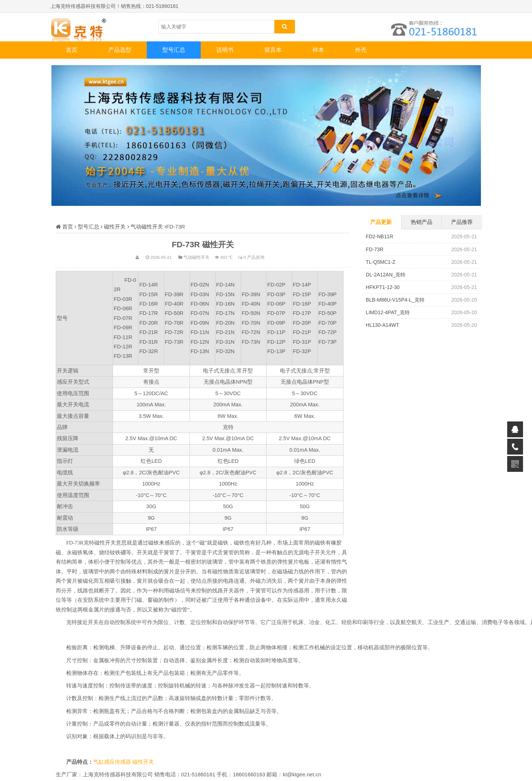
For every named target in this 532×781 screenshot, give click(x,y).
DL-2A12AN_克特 (386, 275)
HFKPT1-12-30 (383, 287)
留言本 (273, 50)
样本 (318, 50)
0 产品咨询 (254, 257)
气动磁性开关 (147, 227)
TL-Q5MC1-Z (381, 262)
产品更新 (381, 222)
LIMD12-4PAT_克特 (388, 312)
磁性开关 (115, 227)
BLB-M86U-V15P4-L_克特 (395, 300)
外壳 (361, 50)
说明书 (225, 50)
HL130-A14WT (383, 325)
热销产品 (422, 222)
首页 (72, 50)
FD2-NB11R (379, 236)
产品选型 (120, 50)
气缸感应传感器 (113, 762)
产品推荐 (462, 222)
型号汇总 (174, 50)
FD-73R (375, 249)
